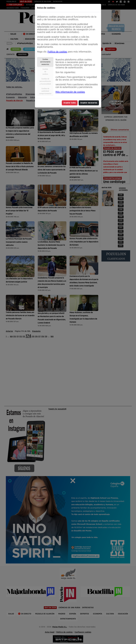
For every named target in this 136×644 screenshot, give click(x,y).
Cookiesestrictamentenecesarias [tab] (45, 62)
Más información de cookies (70, 92)
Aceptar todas (70, 103)
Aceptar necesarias (89, 103)
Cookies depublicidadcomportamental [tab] (45, 91)
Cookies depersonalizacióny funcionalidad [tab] (45, 81)
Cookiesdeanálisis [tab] (45, 72)
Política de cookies (57, 52)
